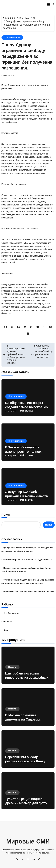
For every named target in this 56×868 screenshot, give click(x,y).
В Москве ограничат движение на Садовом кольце (28, 560)
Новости (8, 622)
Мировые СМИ (28, 842)
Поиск (6, 515)
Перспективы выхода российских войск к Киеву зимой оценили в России (25, 762)
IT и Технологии (12, 38)
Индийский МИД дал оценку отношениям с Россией (29, 592)
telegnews (12, 411)
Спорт (6, 630)
